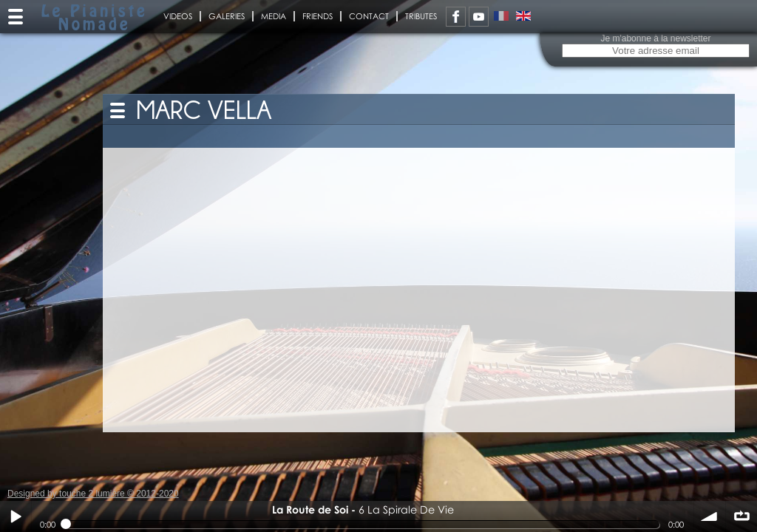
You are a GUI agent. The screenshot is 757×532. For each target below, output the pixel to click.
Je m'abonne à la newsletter (655, 38)
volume (710, 516)
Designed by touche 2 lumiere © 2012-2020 (93, 494)
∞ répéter (741, 516)
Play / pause (16, 516)
